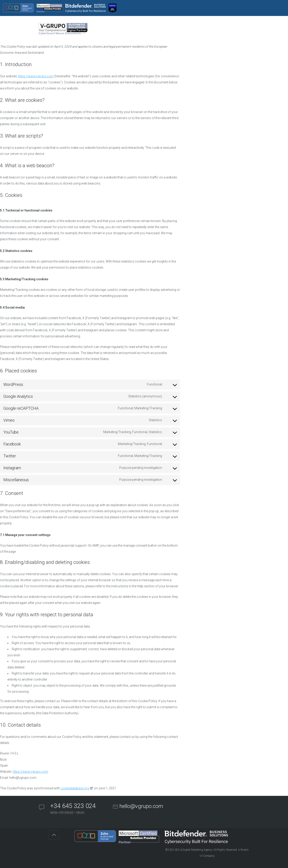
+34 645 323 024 (73, 806)
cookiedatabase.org (75, 788)
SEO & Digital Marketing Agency (193, 850)
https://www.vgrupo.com (36, 76)
